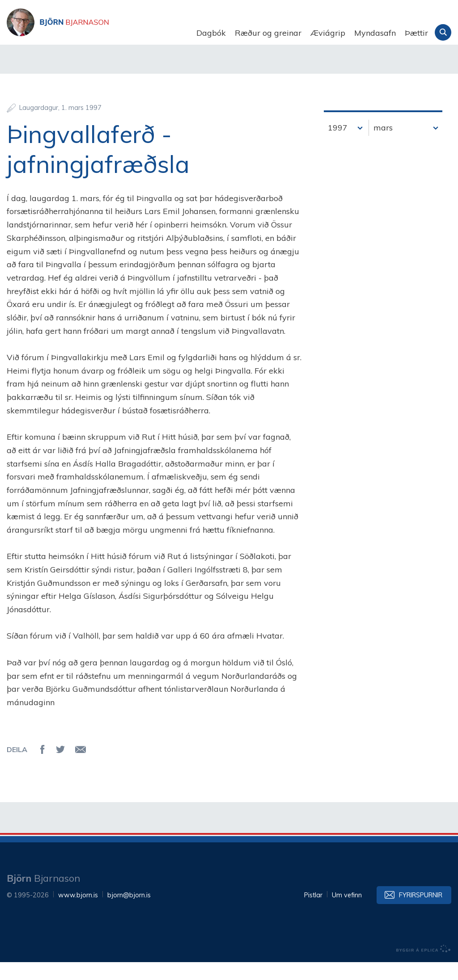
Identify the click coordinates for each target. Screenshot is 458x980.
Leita (443, 32)
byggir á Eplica (424, 967)
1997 (338, 145)
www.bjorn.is (78, 913)
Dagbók (211, 33)
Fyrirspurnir (421, 913)
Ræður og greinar (268, 33)
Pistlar (313, 913)
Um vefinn (347, 913)
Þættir (416, 33)
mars (383, 145)
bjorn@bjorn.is (129, 913)
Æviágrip (328, 33)
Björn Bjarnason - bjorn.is (96, 33)
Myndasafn (375, 33)
